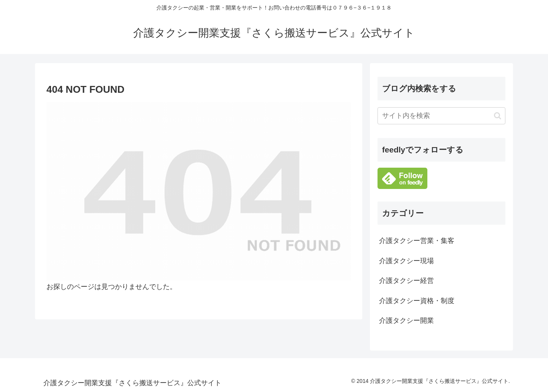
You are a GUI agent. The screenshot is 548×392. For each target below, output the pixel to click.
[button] (498, 116)
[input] (441, 116)
